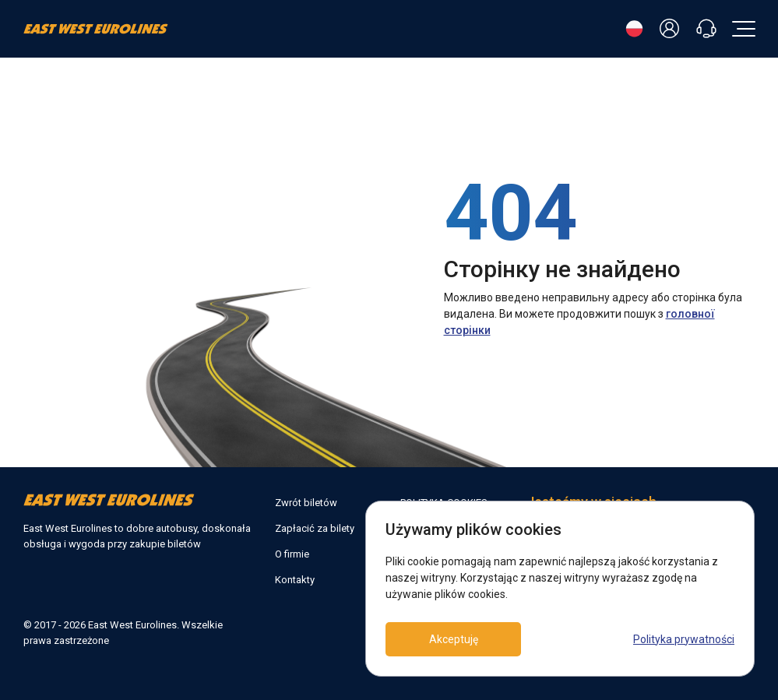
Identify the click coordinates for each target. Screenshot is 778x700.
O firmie (292, 554)
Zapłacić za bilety (315, 528)
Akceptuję (456, 639)
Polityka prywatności (684, 639)
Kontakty (295, 580)
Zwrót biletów (306, 503)
